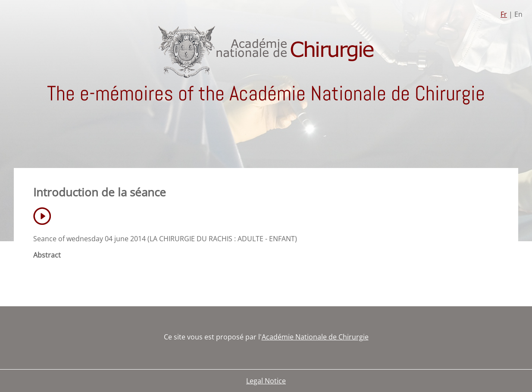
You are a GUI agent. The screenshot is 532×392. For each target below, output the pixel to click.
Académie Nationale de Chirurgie (315, 337)
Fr (504, 14)
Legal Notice (266, 381)
